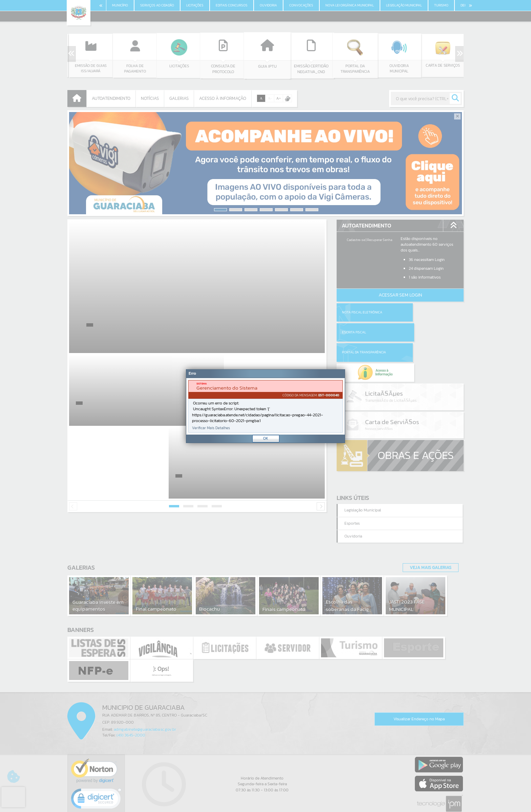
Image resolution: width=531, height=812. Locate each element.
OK (266, 438)
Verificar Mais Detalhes (211, 428)
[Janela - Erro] (265, 406)
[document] (265, 406)
